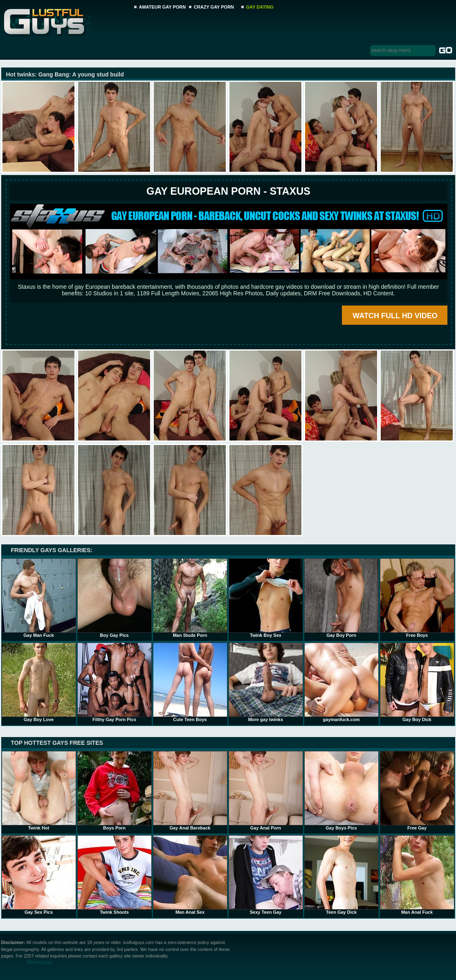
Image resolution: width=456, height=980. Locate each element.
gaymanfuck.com (341, 682)
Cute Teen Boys (190, 682)
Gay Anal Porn (266, 791)
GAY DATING (260, 7)
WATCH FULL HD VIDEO (395, 316)
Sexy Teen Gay (266, 875)
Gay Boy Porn (341, 598)
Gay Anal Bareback (190, 791)
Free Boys (417, 598)
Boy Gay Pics (115, 598)
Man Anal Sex (190, 875)
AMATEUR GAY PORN (163, 7)
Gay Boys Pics (341, 791)
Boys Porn (115, 791)
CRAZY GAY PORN (214, 7)
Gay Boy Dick (417, 682)
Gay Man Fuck (39, 598)
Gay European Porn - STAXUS (228, 191)
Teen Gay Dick (341, 875)
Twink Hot (39, 791)
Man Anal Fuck (417, 875)
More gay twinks (266, 682)
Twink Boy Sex (266, 598)
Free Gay (417, 791)
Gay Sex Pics (39, 875)
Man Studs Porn (190, 598)
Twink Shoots (115, 875)
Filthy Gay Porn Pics (115, 682)
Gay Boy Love (39, 682)
